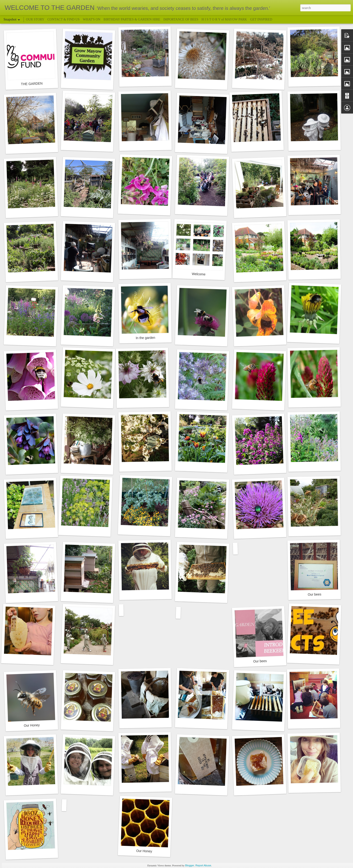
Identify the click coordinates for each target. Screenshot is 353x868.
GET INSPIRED (261, 19)
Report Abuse (203, 865)
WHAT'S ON (91, 19)
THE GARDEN (32, 84)
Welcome (199, 274)
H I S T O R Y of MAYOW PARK (225, 19)
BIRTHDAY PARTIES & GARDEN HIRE (132, 19)
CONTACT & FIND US (64, 19)
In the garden (145, 338)
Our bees (315, 594)
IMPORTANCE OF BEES (181, 19)
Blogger (190, 865)
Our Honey (32, 725)
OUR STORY (35, 19)
